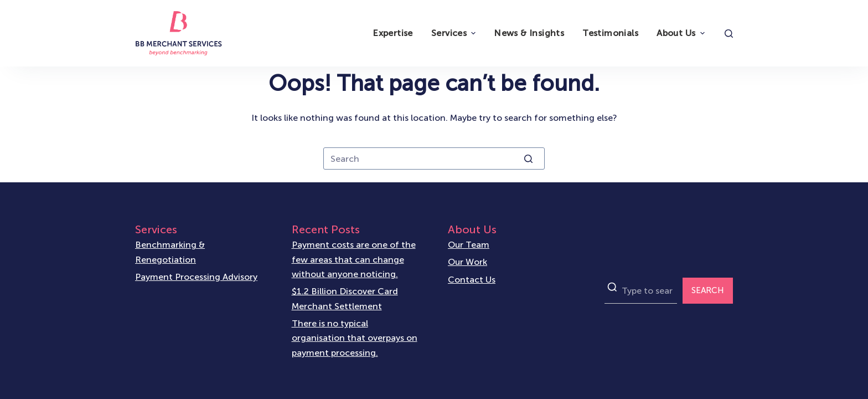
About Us (682, 33)
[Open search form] (729, 34)
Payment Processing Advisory (196, 277)
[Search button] (528, 158)
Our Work (467, 262)
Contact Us (472, 280)
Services (455, 33)
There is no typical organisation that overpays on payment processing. (355, 338)
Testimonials (610, 33)
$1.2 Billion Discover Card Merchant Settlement (345, 298)
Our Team (469, 245)
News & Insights (529, 33)
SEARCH (708, 290)
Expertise (393, 33)
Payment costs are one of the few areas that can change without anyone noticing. (354, 259)
